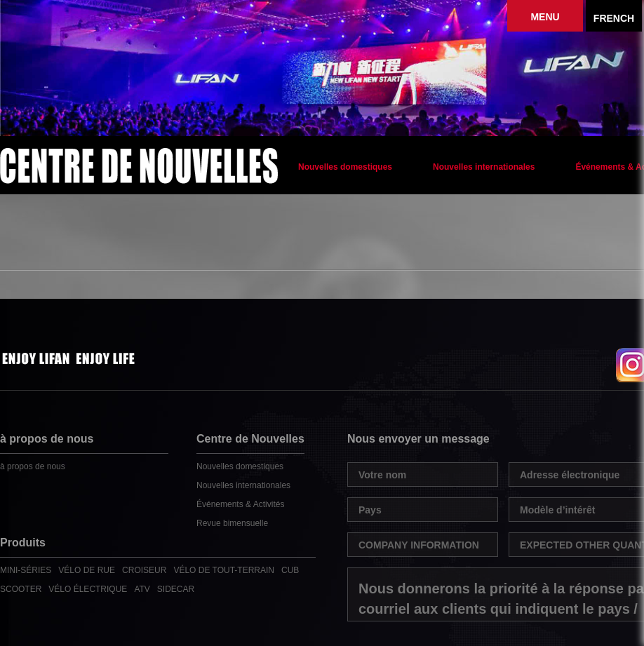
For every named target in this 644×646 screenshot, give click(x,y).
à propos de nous (33, 466)
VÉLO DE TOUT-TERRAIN (224, 570)
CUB (290, 570)
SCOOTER (21, 589)
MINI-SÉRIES (26, 570)
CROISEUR (144, 570)
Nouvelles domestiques (345, 167)
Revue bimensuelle (232, 523)
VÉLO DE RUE (87, 570)
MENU (545, 17)
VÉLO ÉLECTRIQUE (88, 589)
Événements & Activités (240, 504)
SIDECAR (176, 589)
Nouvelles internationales (484, 167)
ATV (142, 589)
